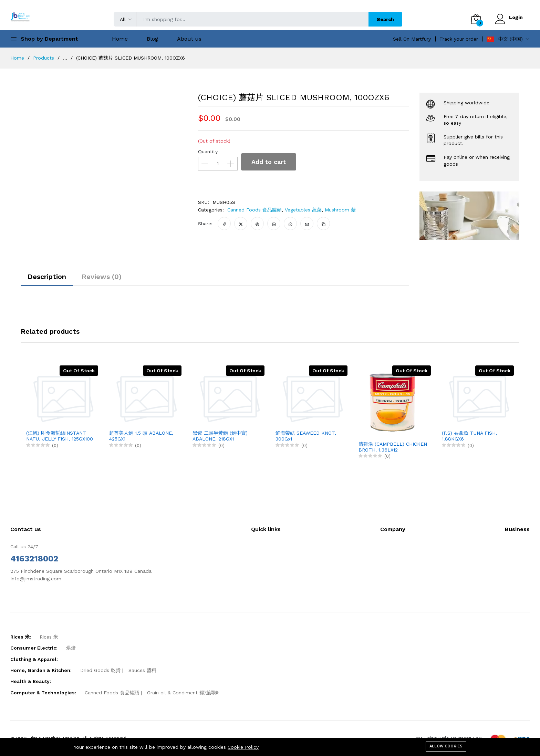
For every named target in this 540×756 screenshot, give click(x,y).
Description (47, 277)
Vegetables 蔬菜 (303, 210)
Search (385, 19)
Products (44, 58)
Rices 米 (49, 637)
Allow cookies (446, 746)
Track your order (459, 39)
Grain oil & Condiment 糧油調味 (183, 693)
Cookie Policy (243, 747)
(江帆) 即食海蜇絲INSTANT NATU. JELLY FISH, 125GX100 (60, 436)
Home (120, 39)
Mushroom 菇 (340, 210)
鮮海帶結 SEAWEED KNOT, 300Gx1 (306, 436)
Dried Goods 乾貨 (100, 670)
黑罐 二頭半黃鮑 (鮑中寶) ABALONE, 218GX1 (220, 436)
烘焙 (71, 648)
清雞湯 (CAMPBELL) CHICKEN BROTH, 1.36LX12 (393, 447)
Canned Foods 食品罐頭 (255, 210)
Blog (152, 39)
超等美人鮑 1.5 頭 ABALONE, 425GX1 (141, 436)
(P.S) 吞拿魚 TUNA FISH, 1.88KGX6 (469, 436)
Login (516, 17)
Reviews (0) (102, 277)
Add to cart (269, 162)
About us (189, 39)
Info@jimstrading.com (36, 579)
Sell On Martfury (412, 39)
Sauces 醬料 (142, 670)
